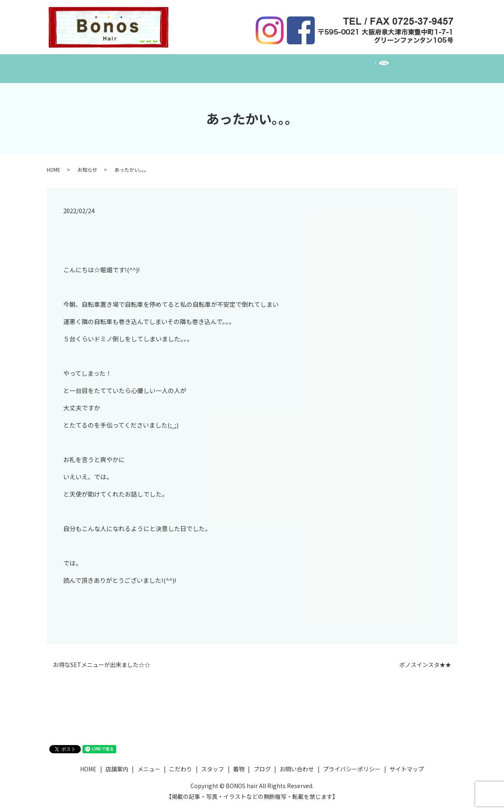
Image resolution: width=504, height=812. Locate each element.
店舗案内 (142, 64)
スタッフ (263, 64)
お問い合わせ (372, 64)
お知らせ (87, 162)
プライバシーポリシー (352, 761)
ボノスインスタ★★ (425, 657)
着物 (298, 64)
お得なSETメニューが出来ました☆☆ (102, 657)
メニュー (183, 64)
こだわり (223, 64)
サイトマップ (407, 761)
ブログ (329, 64)
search (411, 64)
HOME (105, 64)
